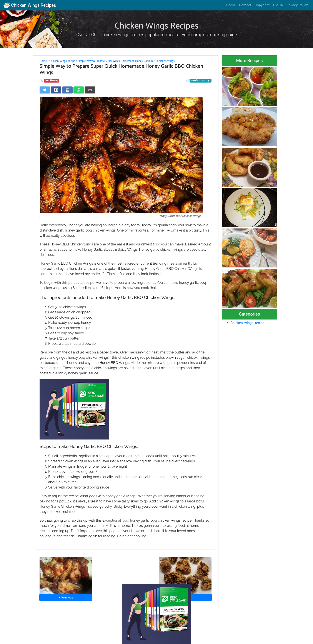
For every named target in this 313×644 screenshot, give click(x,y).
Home (231, 5)
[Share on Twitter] (45, 90)
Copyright (262, 5)
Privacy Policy (297, 5)
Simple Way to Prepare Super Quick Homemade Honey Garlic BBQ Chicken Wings (126, 61)
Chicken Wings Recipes (30, 5)
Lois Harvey (52, 80)
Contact (245, 5)
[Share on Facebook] (56, 90)
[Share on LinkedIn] (67, 90)
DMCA (278, 5)
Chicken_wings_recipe (62, 61)
